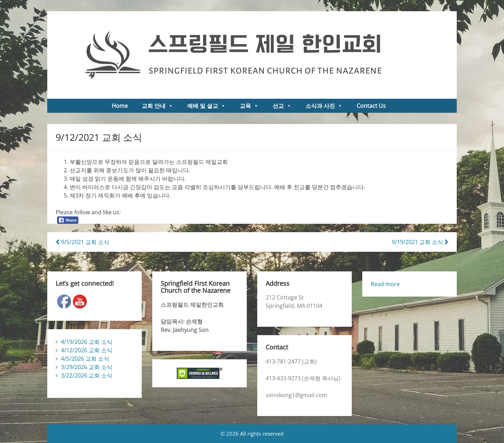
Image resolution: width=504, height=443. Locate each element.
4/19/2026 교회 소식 (87, 342)
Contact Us (371, 106)
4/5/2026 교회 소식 (85, 359)
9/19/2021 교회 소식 (420, 242)
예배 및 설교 (206, 106)
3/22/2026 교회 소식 (87, 375)
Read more (385, 284)
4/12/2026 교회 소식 (87, 350)
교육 (249, 106)
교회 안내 (157, 106)
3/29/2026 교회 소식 (87, 367)
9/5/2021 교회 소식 (82, 242)
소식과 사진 (324, 106)
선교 (282, 106)
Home (120, 106)
